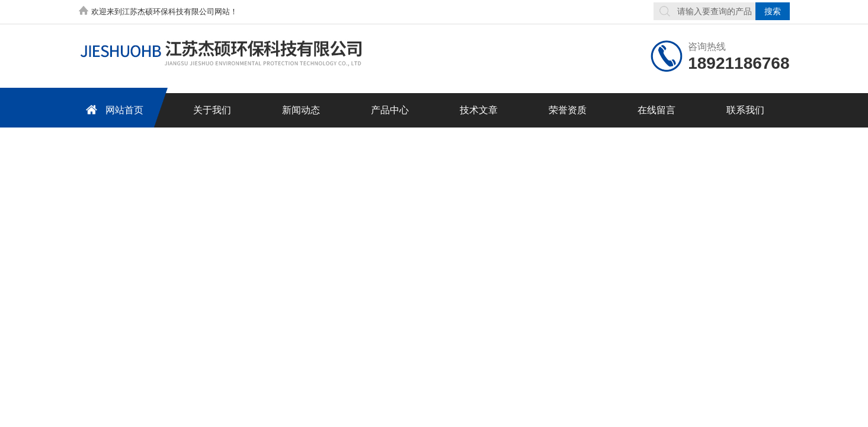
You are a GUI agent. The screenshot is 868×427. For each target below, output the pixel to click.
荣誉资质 (568, 110)
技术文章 (479, 110)
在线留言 (656, 110)
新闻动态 (301, 110)
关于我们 (212, 110)
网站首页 (113, 109)
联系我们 (745, 110)
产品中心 (390, 110)
